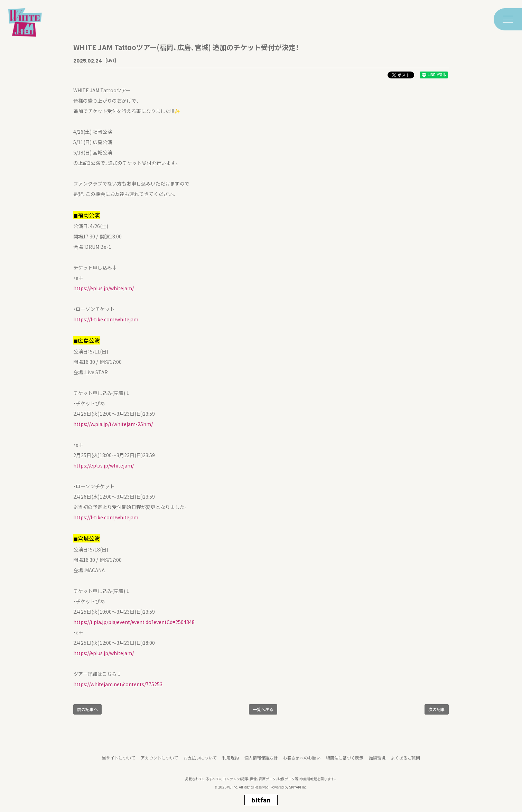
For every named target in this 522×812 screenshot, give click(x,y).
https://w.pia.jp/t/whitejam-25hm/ (113, 424)
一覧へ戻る (263, 709)
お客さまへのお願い (302, 760)
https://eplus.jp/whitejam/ (104, 288)
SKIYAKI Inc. (298, 789)
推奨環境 (377, 760)
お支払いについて (200, 760)
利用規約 (231, 760)
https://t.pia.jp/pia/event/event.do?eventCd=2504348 (134, 622)
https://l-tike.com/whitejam (106, 319)
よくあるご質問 (406, 760)
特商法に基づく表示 (345, 760)
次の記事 (437, 709)
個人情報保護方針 (261, 760)
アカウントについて (159, 760)
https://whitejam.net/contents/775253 (118, 684)
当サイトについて (119, 760)
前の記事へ (87, 709)
